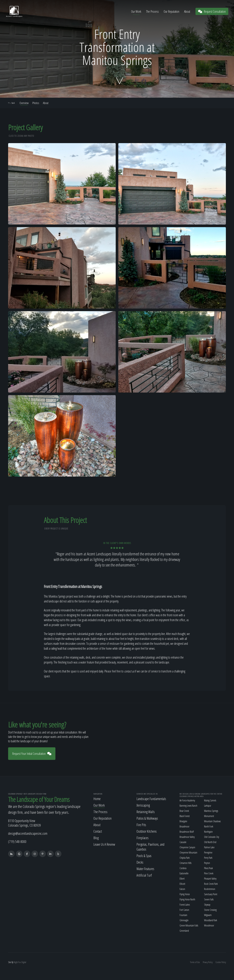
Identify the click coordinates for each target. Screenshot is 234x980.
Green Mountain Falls (189, 925)
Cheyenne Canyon (187, 847)
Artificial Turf (144, 875)
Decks (140, 862)
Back (11, 103)
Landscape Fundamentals (151, 799)
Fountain (183, 915)
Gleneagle (184, 920)
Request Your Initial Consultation (32, 754)
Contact (98, 831)
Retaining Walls (146, 812)
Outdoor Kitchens (147, 831)
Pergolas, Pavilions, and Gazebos (150, 847)
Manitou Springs (211, 811)
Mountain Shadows (212, 821)
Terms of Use (195, 962)
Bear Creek (184, 811)
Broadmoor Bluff (187, 832)
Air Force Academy (187, 800)
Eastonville (184, 873)
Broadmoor (184, 826)
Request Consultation (212, 11)
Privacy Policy (208, 962)
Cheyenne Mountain (188, 853)
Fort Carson (184, 910)
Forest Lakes (185, 905)
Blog (96, 838)
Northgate (208, 832)
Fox (20, 962)
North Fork (209, 826)
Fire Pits (141, 825)
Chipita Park (185, 858)
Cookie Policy (221, 962)
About (187, 11)
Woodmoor (209, 925)
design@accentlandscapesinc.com (28, 833)
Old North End (210, 842)
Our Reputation (171, 11)
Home (97, 799)
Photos (36, 103)
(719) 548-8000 (17, 841)
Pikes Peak (208, 868)
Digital (24, 962)
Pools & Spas (144, 856)
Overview (24, 103)
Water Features (145, 869)
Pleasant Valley (210, 879)
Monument (209, 816)
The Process (152, 11)
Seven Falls (209, 899)
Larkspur (208, 806)
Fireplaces (143, 838)
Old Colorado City (212, 837)
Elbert (182, 879)
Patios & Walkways (147, 818)
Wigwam (208, 915)
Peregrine (208, 853)
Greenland (184, 931)
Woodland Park (211, 920)
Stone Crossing (210, 910)
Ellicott (182, 884)
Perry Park (208, 858)
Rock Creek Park (211, 884)
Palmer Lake (209, 847)
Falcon (182, 889)
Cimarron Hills (185, 863)
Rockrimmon (210, 889)
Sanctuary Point (211, 894)
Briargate (183, 821)
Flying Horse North (187, 899)
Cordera (183, 868)
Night (16, 962)
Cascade (183, 842)
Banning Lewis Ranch (188, 806)
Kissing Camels (210, 800)
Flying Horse (185, 894)
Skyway (207, 905)
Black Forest (185, 816)
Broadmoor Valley (187, 837)
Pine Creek (209, 873)
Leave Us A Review (104, 844)
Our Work (136, 11)
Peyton (207, 863)
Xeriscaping (143, 805)
